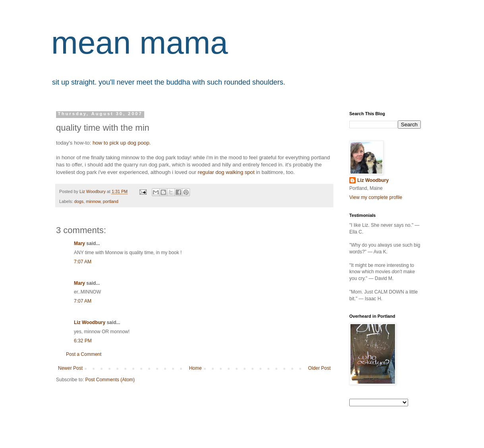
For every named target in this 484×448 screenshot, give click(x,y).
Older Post (319, 368)
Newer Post (70, 368)
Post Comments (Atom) (110, 380)
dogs (79, 201)
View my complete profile (376, 197)
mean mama (140, 43)
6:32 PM (83, 341)
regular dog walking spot (226, 172)
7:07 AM (83, 262)
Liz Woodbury (90, 322)
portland (111, 201)
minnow (93, 201)
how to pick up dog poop (121, 143)
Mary (79, 243)
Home (196, 368)
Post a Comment (84, 354)
